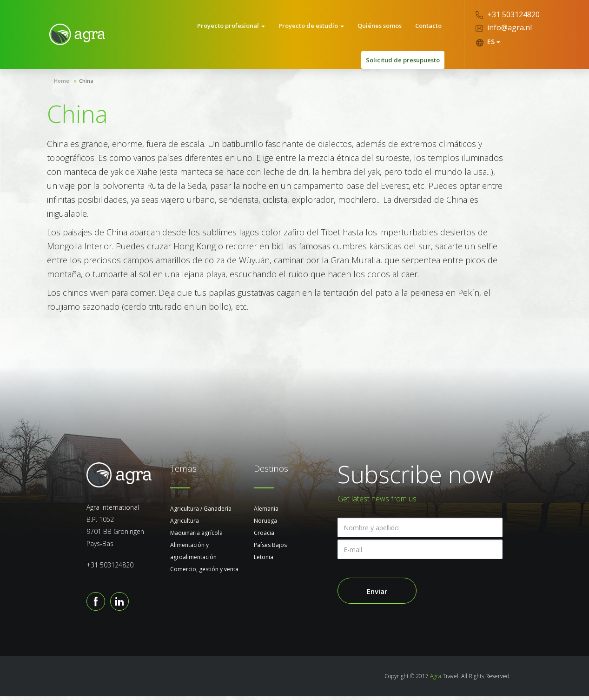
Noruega (265, 524)
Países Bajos (270, 549)
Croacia (264, 537)
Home (62, 84)
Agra (436, 680)
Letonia (264, 561)
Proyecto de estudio (316, 27)
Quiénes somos (382, 27)
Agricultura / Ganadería (201, 512)
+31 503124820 (508, 14)
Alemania (266, 512)
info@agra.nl (504, 27)
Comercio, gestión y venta (204, 573)
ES (488, 42)
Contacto (429, 27)
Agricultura (185, 524)
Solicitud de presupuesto (403, 64)
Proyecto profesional (238, 27)
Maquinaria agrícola (196, 537)
